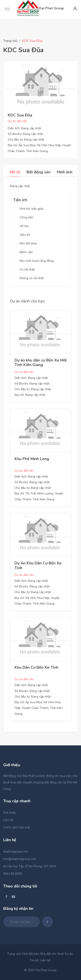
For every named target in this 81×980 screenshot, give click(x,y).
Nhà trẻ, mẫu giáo (32, 209)
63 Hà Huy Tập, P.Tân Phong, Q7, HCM (29, 866)
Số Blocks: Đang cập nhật (25, 134)
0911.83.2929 (13, 874)
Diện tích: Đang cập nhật (24, 128)
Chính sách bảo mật (17, 827)
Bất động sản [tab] (38, 172)
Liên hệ (8, 820)
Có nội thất (27, 269)
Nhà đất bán (30, 954)
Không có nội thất (32, 278)
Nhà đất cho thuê (52, 954)
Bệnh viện (26, 252)
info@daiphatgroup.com (20, 859)
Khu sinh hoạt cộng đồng (37, 261)
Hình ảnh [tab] (65, 172)
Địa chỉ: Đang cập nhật (30, 395)
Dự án (69, 954)
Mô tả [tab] (15, 172)
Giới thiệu (10, 813)
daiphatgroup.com (16, 851)
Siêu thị (25, 235)
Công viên (26, 217)
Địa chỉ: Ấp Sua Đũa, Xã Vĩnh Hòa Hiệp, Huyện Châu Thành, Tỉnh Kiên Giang (39, 708)
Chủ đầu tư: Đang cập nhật (26, 140)
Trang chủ (10, 41)
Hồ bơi (24, 226)
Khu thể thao (28, 243)
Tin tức (35, 960)
